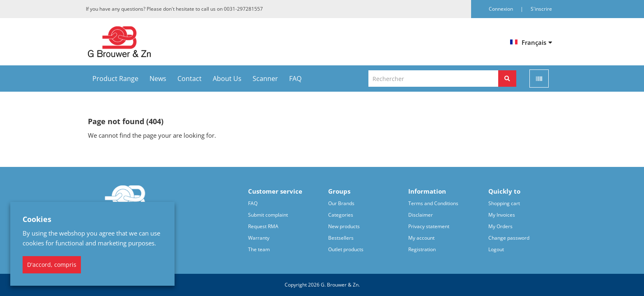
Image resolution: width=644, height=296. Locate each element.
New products (344, 226)
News (158, 79)
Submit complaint (268, 215)
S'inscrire (541, 9)
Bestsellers (341, 238)
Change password (509, 238)
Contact (190, 79)
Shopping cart (504, 203)
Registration (422, 249)
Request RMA (263, 226)
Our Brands (341, 203)
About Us (227, 79)
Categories (341, 215)
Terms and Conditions (433, 203)
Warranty (259, 238)
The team (259, 249)
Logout (496, 249)
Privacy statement (429, 226)
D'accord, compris (52, 265)
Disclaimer (421, 215)
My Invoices (502, 215)
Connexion (501, 9)
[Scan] (539, 79)
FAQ (295, 79)
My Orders (500, 226)
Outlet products (346, 249)
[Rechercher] (507, 79)
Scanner (265, 79)
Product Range (115, 79)
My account (421, 238)
